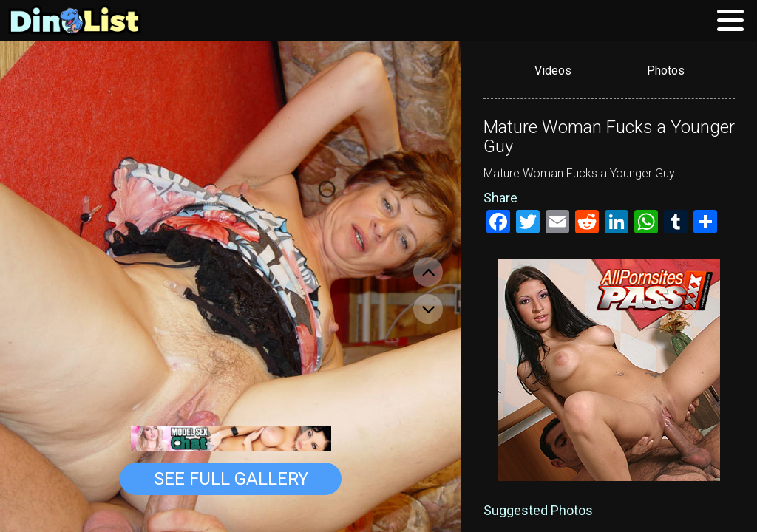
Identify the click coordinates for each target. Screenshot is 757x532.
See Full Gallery (231, 479)
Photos (666, 71)
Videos (553, 71)
